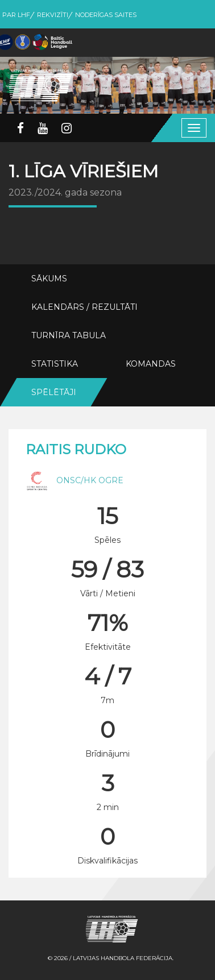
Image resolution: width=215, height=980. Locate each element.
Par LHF (16, 15)
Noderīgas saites (106, 15)
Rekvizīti (53, 15)
